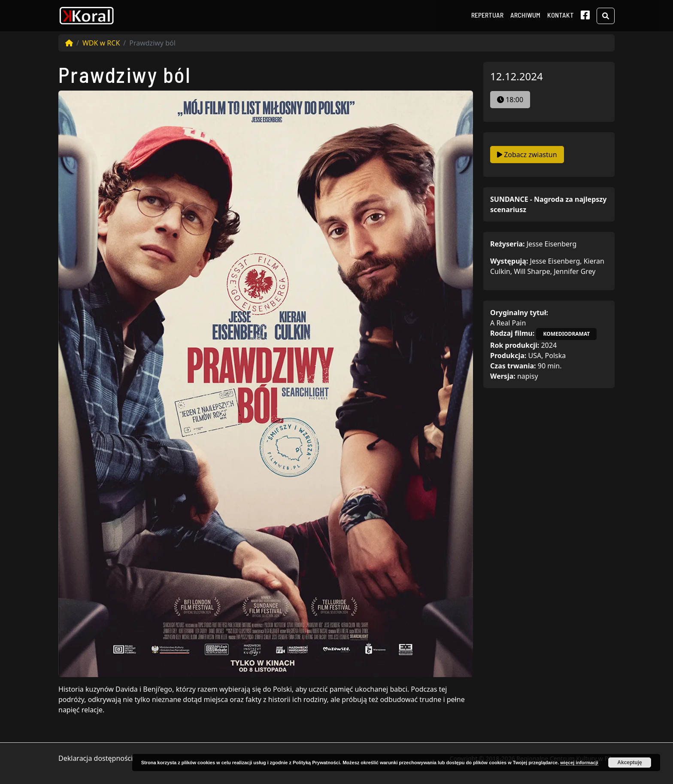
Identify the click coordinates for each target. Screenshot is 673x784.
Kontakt (561, 15)
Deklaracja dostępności (95, 758)
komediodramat (566, 334)
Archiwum (525, 15)
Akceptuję (629, 763)
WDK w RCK (101, 43)
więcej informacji (579, 763)
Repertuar (487, 15)
